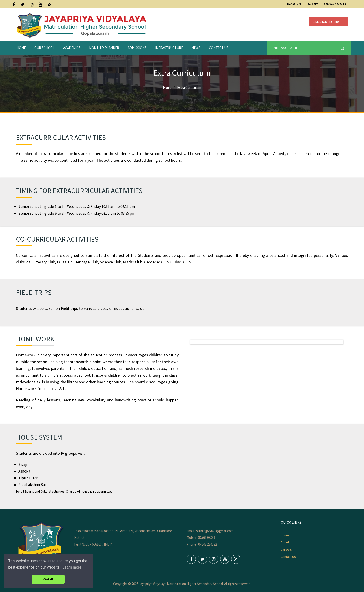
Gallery (313, 4)
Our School (44, 48)
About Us (287, 542)
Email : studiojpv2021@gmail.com (210, 531)
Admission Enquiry (329, 22)
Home (21, 48)
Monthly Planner (104, 48)
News (196, 48)
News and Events (335, 4)
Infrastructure (169, 48)
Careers (286, 549)
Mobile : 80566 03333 (201, 538)
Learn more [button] (72, 567)
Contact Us (219, 48)
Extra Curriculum (189, 87)
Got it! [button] (48, 579)
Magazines (294, 4)
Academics (72, 48)
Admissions (137, 48)
